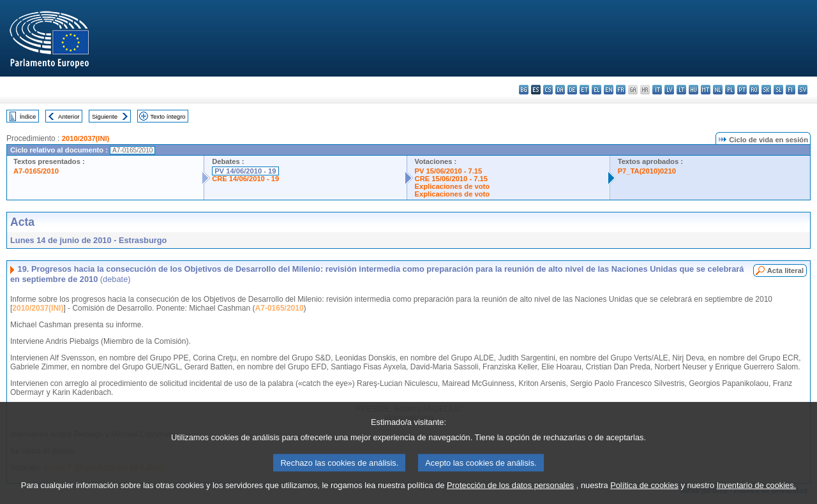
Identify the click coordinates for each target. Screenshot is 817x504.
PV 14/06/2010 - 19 (245, 171)
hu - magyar (693, 90)
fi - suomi (791, 90)
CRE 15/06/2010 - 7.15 (451, 179)
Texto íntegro (168, 116)
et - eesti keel (584, 90)
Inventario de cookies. (757, 496)
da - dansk (560, 90)
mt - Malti (706, 90)
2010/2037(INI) (86, 138)
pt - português (742, 90)
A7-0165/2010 (36, 171)
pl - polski (730, 90)
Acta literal (785, 271)
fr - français (621, 90)
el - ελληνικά (596, 90)
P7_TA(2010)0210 (647, 171)
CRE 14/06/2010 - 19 (245, 179)
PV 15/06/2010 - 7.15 (449, 171)
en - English (609, 90)
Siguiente (105, 116)
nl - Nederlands (718, 90)
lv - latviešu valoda (669, 90)
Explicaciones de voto (453, 186)
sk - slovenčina (766, 90)
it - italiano (657, 90)
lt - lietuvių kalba (681, 90)
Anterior (69, 116)
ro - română (754, 90)
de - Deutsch (572, 90)
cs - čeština (548, 90)
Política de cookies (644, 496)
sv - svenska (803, 90)
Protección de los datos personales (510, 496)
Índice (28, 116)
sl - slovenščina (778, 90)
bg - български (524, 90)
